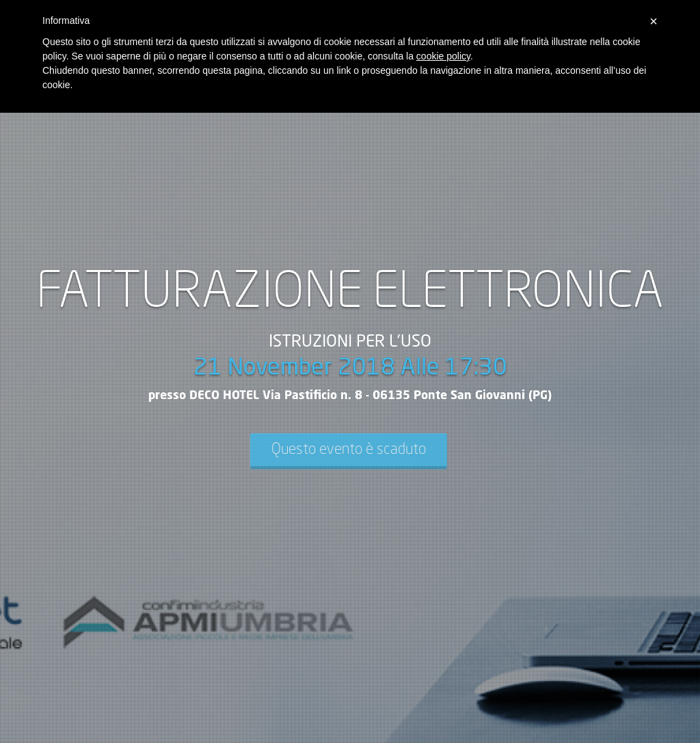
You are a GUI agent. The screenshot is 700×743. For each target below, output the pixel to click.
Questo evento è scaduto (349, 450)
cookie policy (443, 56)
